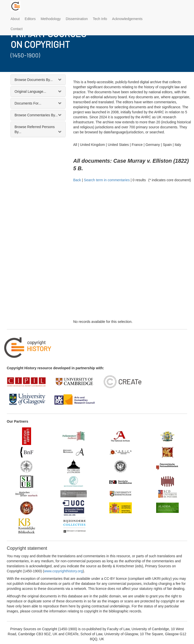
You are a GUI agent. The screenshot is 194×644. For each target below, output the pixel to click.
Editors (30, 19)
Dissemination (77, 19)
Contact (17, 29)
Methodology (51, 19)
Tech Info (100, 19)
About (15, 19)
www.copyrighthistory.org (64, 571)
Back (77, 180)
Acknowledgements (127, 19)
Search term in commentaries (107, 180)
